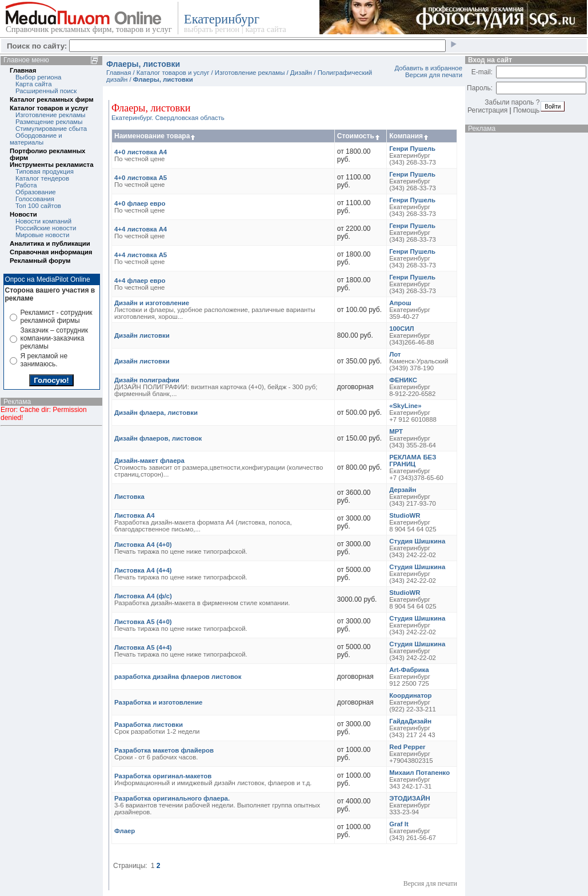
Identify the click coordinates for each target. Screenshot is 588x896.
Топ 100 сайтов (38, 206)
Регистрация (487, 110)
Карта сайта (33, 84)
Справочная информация (51, 252)
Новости (23, 214)
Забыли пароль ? (512, 102)
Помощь (526, 110)
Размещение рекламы (49, 122)
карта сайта (265, 29)
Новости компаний (43, 221)
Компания (409, 136)
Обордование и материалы (36, 139)
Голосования (35, 199)
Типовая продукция (45, 171)
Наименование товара (155, 136)
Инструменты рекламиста (51, 165)
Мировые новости (42, 235)
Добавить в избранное (428, 68)
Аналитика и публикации (50, 243)
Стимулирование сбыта (51, 129)
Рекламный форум (40, 261)
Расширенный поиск (46, 91)
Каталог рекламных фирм (52, 99)
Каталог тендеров (42, 178)
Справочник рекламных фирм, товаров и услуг (89, 29)
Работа (26, 185)
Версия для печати (434, 75)
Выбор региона (38, 77)
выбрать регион (212, 29)
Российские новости (46, 228)
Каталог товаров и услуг (49, 108)
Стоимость (359, 136)
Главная (23, 70)
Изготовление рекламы (51, 115)
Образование (36, 192)
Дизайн (301, 73)
